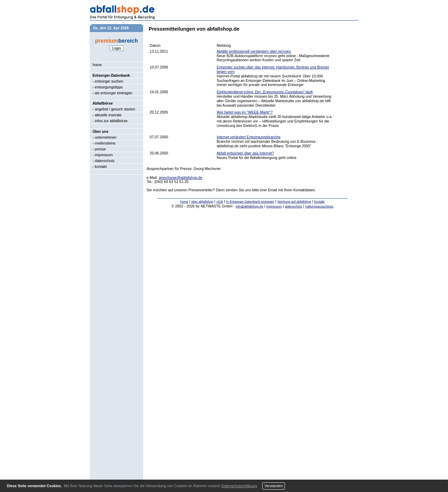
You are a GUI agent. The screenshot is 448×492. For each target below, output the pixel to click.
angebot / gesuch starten (115, 109)
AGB (220, 202)
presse (100, 149)
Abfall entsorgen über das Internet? (245, 153)
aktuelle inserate (108, 115)
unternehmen (106, 137)
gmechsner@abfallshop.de (180, 178)
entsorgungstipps (109, 87)
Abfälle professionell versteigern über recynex (254, 51)
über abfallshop (202, 202)
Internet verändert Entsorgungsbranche (249, 137)
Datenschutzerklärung (239, 486)
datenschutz (105, 161)
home (97, 65)
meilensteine (105, 143)
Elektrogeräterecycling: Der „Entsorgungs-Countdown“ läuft (265, 92)
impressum (104, 155)
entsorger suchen (109, 81)
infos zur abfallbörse (111, 121)
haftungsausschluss (319, 206)
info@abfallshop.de (249, 206)
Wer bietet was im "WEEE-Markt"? (245, 112)
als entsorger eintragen (114, 93)
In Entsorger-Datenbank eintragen (250, 202)
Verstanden (274, 486)
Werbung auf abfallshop (294, 202)
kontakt (101, 167)
